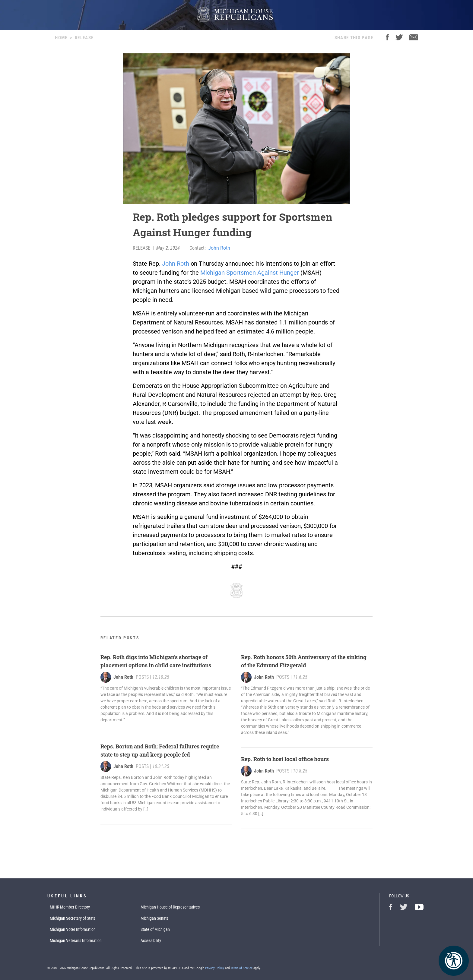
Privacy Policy (215, 968)
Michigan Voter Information (73, 929)
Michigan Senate (155, 918)
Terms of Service (241, 968)
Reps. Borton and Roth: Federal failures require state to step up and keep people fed (160, 750)
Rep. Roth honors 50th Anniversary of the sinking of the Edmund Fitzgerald (304, 661)
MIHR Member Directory (70, 907)
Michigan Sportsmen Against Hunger (250, 273)
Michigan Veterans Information (76, 940)
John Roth (219, 248)
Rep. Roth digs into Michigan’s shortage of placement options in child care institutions (156, 661)
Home (61, 38)
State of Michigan (155, 929)
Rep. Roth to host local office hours (285, 759)
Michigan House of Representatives (170, 907)
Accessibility (151, 940)
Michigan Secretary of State (73, 918)
